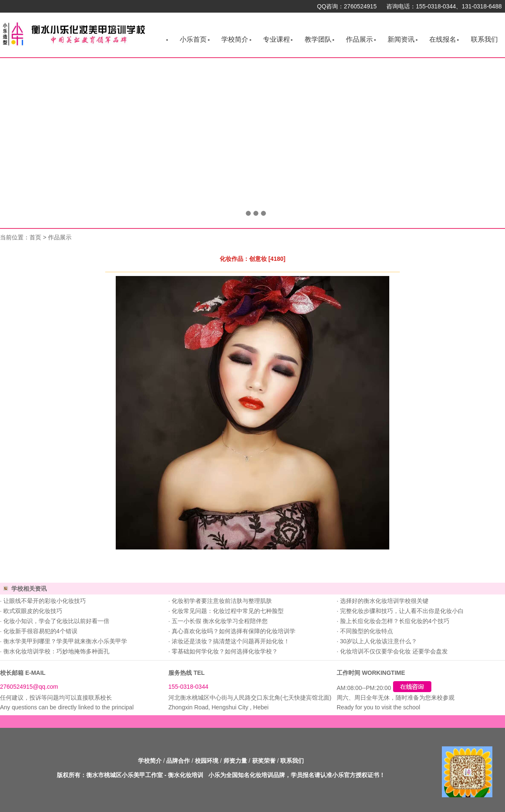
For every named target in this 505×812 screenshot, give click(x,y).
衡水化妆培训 (186, 775)
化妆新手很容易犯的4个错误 (40, 631)
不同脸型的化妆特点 (367, 631)
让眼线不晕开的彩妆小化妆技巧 (45, 601)
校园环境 (207, 761)
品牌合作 (178, 761)
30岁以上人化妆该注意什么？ (379, 641)
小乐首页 (193, 39)
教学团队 (318, 39)
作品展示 (359, 39)
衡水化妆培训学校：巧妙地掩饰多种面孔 (56, 651)
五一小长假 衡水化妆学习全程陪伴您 (220, 621)
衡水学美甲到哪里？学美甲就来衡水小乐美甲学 (65, 641)
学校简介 (235, 39)
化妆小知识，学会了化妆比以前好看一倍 (56, 621)
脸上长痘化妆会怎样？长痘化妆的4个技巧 (395, 621)
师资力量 (235, 761)
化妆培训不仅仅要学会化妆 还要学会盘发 (394, 651)
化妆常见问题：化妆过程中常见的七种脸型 (228, 611)
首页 (35, 237)
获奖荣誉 (264, 761)
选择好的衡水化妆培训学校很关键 (384, 601)
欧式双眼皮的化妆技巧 (33, 611)
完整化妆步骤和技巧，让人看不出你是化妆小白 (402, 611)
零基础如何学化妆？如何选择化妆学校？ (225, 651)
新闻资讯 (401, 39)
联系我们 (484, 39)
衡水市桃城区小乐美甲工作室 (125, 775)
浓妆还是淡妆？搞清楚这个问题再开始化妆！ (231, 641)
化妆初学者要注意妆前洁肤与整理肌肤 (222, 601)
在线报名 (443, 39)
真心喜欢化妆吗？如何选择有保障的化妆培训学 (234, 631)
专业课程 (276, 39)
